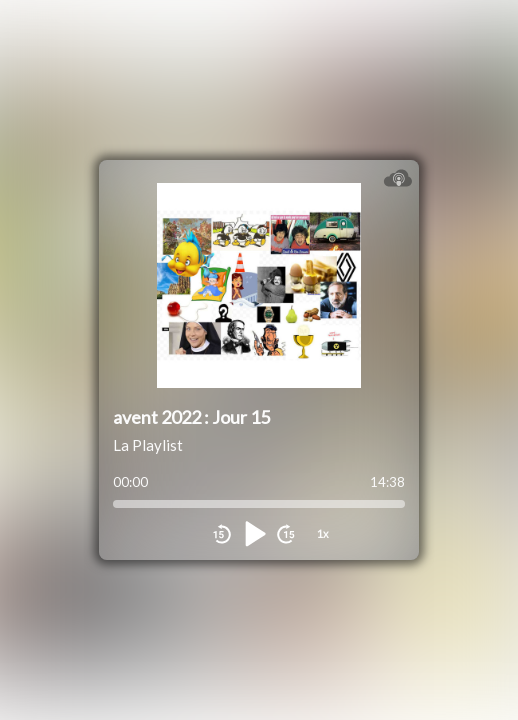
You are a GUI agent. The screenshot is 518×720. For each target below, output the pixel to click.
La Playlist (148, 445)
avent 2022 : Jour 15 (191, 417)
